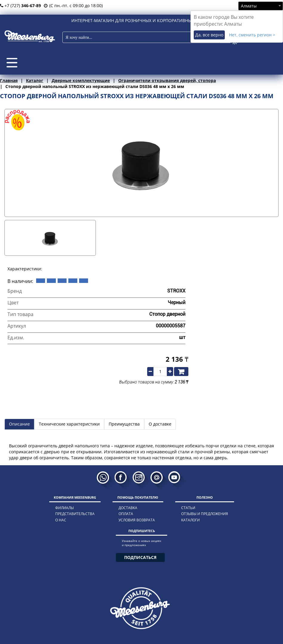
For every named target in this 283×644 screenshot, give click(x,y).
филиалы (64, 508)
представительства (75, 514)
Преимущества (124, 424)
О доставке (160, 424)
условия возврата (137, 520)
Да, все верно (209, 35)
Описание (19, 424)
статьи (188, 508)
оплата (126, 514)
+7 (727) (20, 6)
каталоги (190, 520)
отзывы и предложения (205, 514)
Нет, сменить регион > (252, 35)
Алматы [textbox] (249, 6)
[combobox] (261, 6)
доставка (128, 508)
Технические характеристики (69, 424)
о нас (61, 520)
